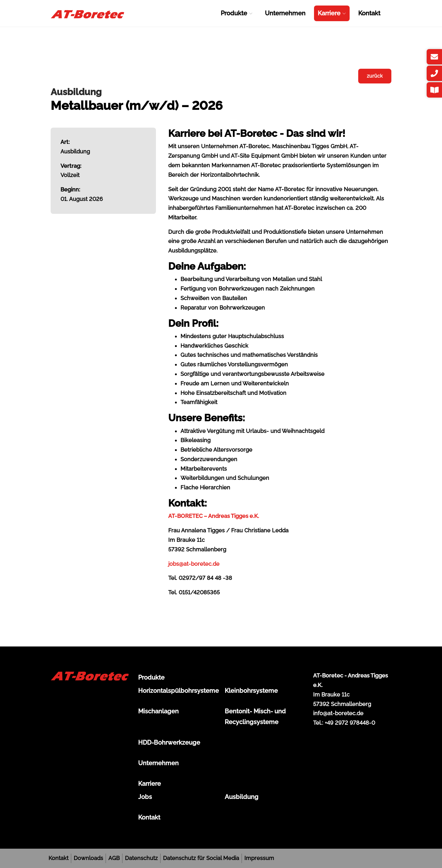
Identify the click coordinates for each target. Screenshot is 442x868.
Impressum (259, 858)
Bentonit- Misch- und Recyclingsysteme (255, 717)
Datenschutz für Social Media (201, 858)
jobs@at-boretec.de (194, 564)
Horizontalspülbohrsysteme (178, 691)
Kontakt (369, 13)
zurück (375, 76)
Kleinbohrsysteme (251, 691)
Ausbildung (242, 797)
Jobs (145, 797)
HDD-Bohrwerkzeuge (169, 743)
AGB (114, 858)
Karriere (332, 13)
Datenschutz (141, 858)
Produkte (237, 13)
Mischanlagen (158, 711)
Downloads (88, 858)
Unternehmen (285, 13)
